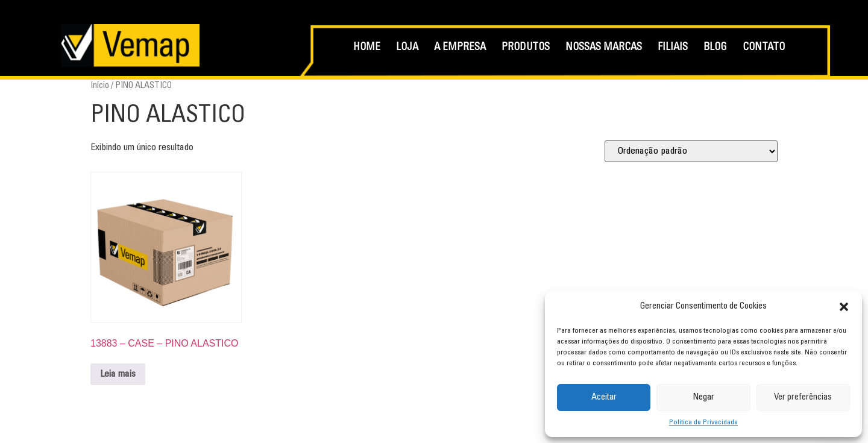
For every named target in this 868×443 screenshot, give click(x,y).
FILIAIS (673, 48)
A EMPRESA (460, 48)
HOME (367, 48)
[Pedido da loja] (691, 151)
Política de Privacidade (703, 423)
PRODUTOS (526, 48)
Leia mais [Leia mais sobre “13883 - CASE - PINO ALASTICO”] (118, 374)
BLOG (715, 48)
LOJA (407, 48)
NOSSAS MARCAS (604, 48)
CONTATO (764, 48)
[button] (844, 307)
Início (100, 86)
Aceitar (604, 397)
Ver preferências (803, 397)
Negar (703, 397)
